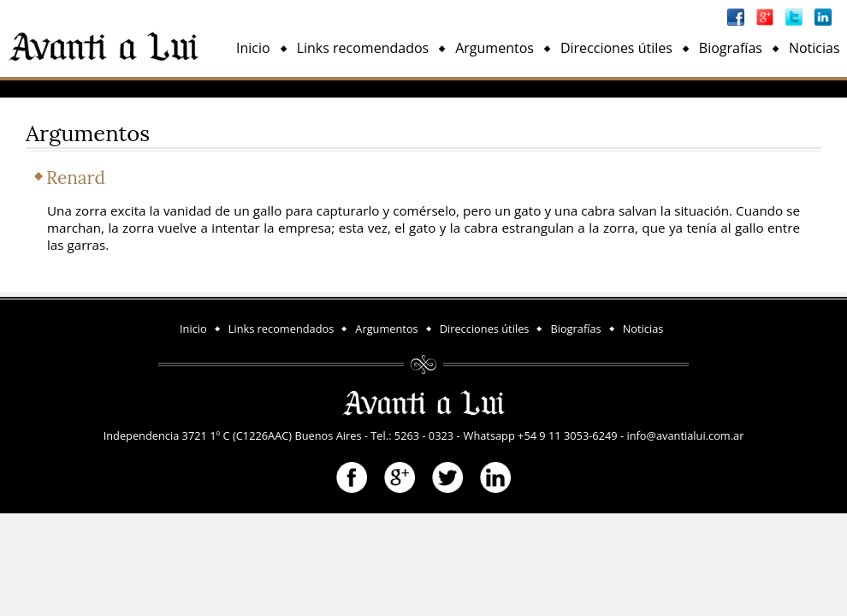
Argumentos (495, 48)
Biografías (731, 48)
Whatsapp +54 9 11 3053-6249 (541, 435)
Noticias (814, 48)
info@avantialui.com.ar (685, 435)
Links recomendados (363, 48)
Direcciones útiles (616, 48)
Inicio (253, 48)
